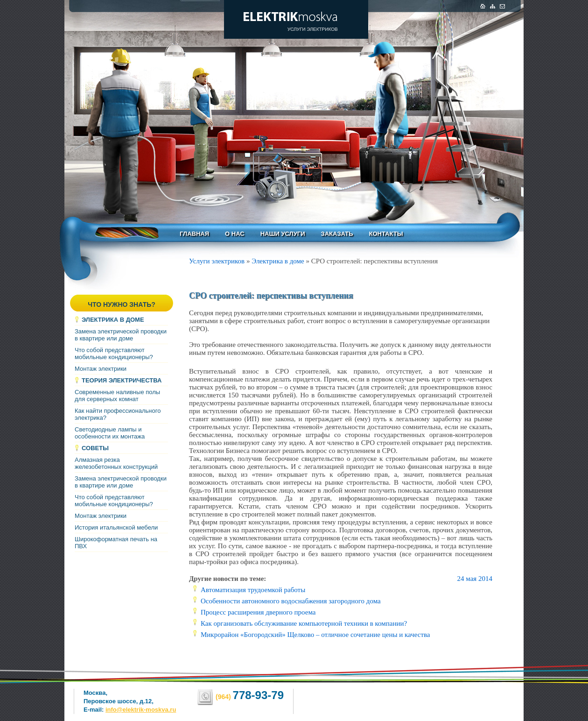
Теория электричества (122, 380)
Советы (95, 448)
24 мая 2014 (475, 579)
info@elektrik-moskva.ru (141, 710)
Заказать (337, 234)
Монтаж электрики (101, 369)
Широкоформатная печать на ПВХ (116, 543)
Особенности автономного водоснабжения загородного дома (291, 601)
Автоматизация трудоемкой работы (253, 590)
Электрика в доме (113, 320)
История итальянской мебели (116, 527)
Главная (194, 234)
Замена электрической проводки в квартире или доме (121, 335)
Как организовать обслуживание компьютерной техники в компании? (304, 623)
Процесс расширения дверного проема (258, 612)
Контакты (386, 234)
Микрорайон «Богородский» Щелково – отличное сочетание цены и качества (315, 635)
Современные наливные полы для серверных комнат (117, 396)
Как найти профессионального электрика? (118, 414)
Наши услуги (283, 234)
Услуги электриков (217, 261)
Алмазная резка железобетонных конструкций (116, 463)
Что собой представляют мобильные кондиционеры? (114, 353)
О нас (235, 234)
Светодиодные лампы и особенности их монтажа (110, 433)
